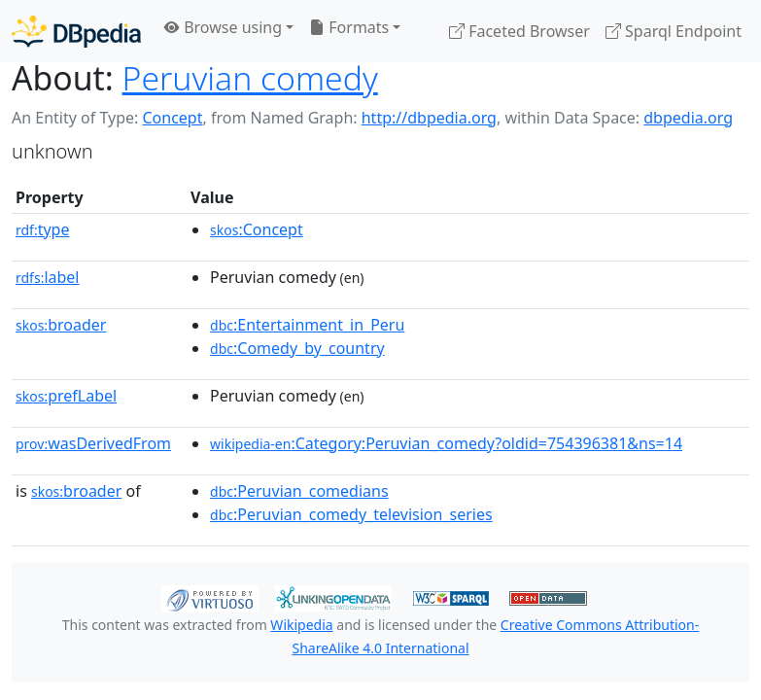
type (43, 229)
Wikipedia (301, 625)
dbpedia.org (688, 118)
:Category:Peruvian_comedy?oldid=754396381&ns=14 (446, 443)
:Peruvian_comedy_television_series (351, 514)
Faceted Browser (519, 31)
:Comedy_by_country (297, 348)
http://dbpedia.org (429, 118)
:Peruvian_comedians (299, 491)
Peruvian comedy (250, 78)
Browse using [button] (223, 27)
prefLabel (66, 396)
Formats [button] (349, 27)
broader (61, 325)
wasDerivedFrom (93, 443)
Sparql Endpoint (674, 31)
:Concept (257, 229)
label (48, 277)
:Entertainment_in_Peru (307, 325)
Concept (172, 118)
